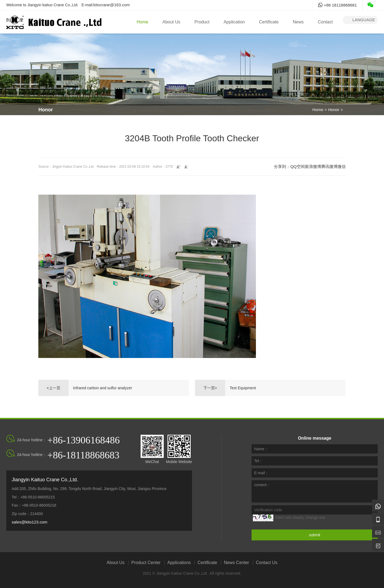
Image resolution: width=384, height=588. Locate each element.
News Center (236, 563)
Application (234, 22)
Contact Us (267, 563)
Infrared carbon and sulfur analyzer (102, 388)
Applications (179, 563)
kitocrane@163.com (112, 5)
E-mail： (262, 473)
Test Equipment (243, 388)
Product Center (146, 563)
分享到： (282, 166)
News (298, 22)
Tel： (259, 461)
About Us (171, 22)
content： (262, 485)
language (360, 20)
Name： (261, 449)
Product (202, 22)
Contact (325, 22)
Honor (334, 110)
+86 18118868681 (337, 5)
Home (143, 22)
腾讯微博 (329, 166)
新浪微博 (313, 166)
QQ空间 (297, 166)
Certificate (269, 22)
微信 (342, 166)
